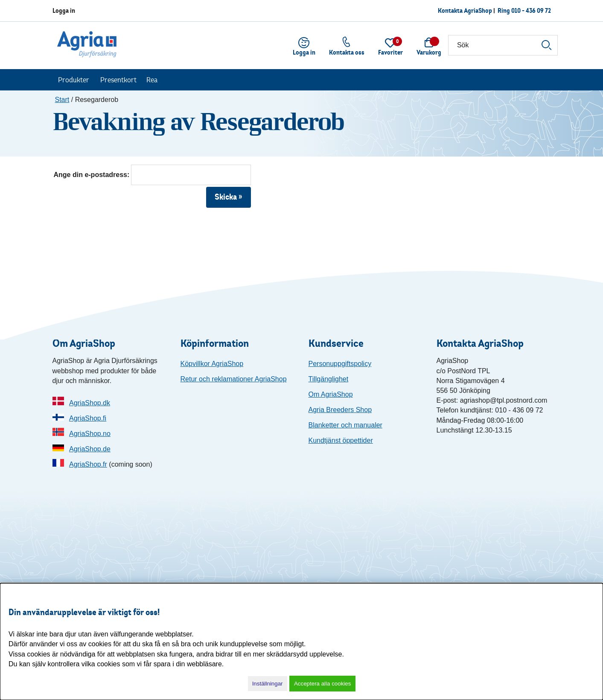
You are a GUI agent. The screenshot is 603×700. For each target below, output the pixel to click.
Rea (152, 80)
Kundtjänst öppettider (341, 440)
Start (62, 100)
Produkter (74, 80)
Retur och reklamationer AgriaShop (234, 379)
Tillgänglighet (329, 379)
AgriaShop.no (90, 434)
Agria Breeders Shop (340, 410)
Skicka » (229, 197)
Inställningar (268, 684)
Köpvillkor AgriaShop (212, 364)
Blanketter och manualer (345, 425)
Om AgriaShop (331, 394)
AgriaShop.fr (88, 464)
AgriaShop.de (90, 449)
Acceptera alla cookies (322, 684)
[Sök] (503, 45)
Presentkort (118, 80)
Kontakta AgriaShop (465, 10)
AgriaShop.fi (88, 418)
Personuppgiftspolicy (340, 364)
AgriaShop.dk (90, 403)
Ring (524, 10)
